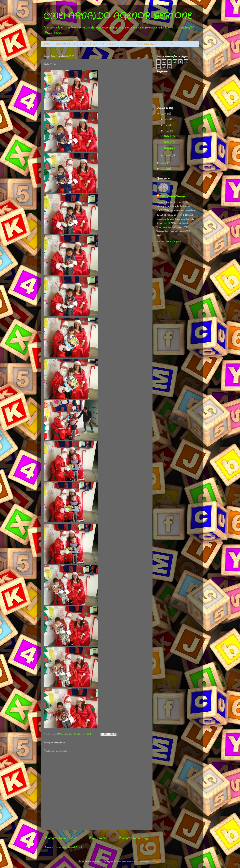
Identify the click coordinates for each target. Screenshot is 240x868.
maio (168, 125)
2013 (164, 163)
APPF (170, 44)
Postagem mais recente (61, 838)
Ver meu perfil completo (169, 241)
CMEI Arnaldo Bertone (172, 196)
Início (47, 44)
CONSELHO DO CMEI (148, 44)
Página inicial (98, 838)
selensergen (132, 861)
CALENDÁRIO (88, 44)
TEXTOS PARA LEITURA (116, 44)
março (168, 155)
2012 (164, 169)
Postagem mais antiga (134, 838)
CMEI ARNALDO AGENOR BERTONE (118, 16)
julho (168, 119)
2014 (164, 114)
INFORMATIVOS (65, 44)
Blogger (157, 861)
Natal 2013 (170, 136)
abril (167, 131)
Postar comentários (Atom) (68, 847)
